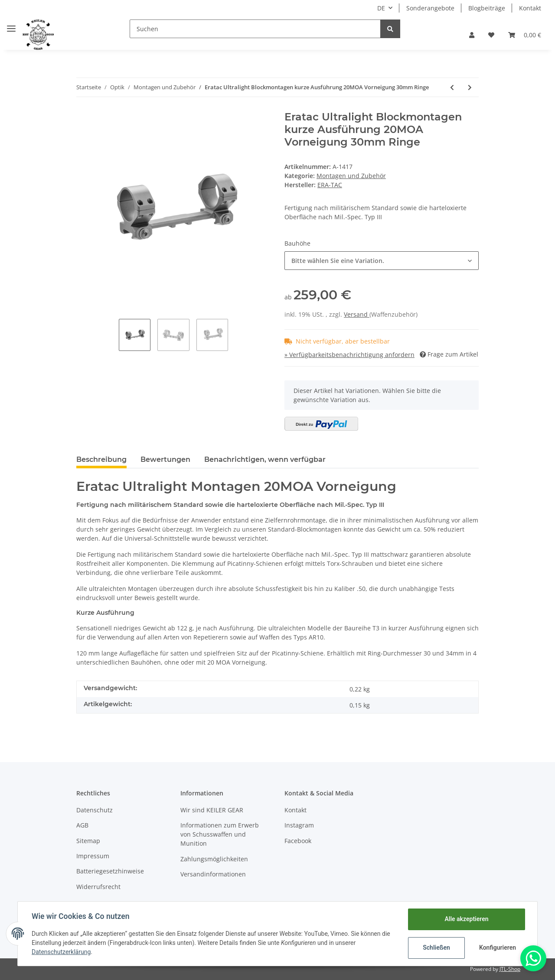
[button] (472, 35)
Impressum (93, 856)
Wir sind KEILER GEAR (212, 810)
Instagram (299, 825)
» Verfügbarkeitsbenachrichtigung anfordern (349, 355)
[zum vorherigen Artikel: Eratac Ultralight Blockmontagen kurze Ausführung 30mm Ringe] (452, 87)
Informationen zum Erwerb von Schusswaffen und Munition (220, 834)
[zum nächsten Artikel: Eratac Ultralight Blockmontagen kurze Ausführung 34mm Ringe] (470, 87)
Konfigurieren (498, 948)
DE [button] (381, 8)
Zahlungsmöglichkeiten (214, 859)
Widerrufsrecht (98, 887)
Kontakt (530, 8)
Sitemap (88, 841)
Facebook (298, 841)
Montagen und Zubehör (351, 176)
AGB (82, 825)
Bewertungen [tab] (165, 459)
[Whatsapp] (533, 958)
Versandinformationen (213, 874)
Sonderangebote (430, 8)
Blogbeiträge (487, 8)
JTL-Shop (510, 969)
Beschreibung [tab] (101, 459)
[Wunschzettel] (491, 35)
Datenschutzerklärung (61, 952)
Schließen (436, 948)
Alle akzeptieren (466, 919)
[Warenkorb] (525, 35)
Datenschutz (95, 810)
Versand (357, 314)
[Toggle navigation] (11, 25)
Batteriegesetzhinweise (110, 871)
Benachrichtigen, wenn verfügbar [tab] (265, 459)
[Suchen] (255, 29)
